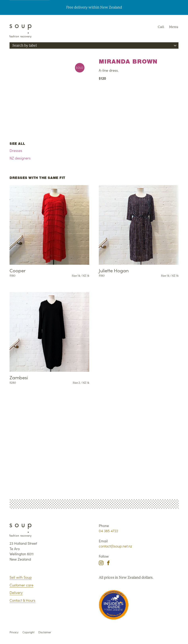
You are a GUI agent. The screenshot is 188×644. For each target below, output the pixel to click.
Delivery (16, 592)
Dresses (16, 150)
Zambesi (19, 377)
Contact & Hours (22, 600)
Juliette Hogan (114, 270)
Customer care (21, 585)
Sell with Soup (21, 577)
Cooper (18, 270)
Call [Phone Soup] (161, 27)
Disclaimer (45, 632)
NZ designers (20, 158)
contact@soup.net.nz (115, 546)
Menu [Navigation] (174, 27)
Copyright (28, 632)
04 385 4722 (108, 531)
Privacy (14, 632)
